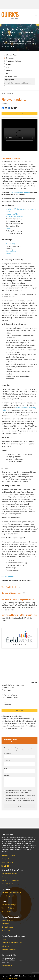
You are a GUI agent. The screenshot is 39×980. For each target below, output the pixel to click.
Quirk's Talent (6, 931)
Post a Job (5, 924)
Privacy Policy (6, 978)
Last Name (7, 761)
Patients (4, 620)
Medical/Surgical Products (22, 618)
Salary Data (5, 946)
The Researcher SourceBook (11, 892)
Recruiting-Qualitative (29, 605)
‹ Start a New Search (7, 94)
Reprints (15, 978)
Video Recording (30, 607)
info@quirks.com (7, 966)
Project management (13, 246)
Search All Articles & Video (10, 880)
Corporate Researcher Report (11, 943)
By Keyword (9, 80)
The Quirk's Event (7, 859)
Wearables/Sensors (8, 610)
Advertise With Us (7, 862)
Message (7, 775)
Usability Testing (17, 607)
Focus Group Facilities (9, 896)
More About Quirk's (8, 855)
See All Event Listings (9, 904)
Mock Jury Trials (14, 605)
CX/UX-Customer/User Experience (13, 603)
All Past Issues (6, 877)
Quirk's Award (6, 911)
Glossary (4, 939)
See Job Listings (7, 920)
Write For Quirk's (7, 884)
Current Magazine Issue (9, 873)
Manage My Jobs (7, 927)
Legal (3, 618)
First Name (7, 753)
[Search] (19, 83)
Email (6, 768)
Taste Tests (6, 607)
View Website (19, 114)
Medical (9, 618)
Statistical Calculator (9, 950)
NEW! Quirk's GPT (10, 76)
